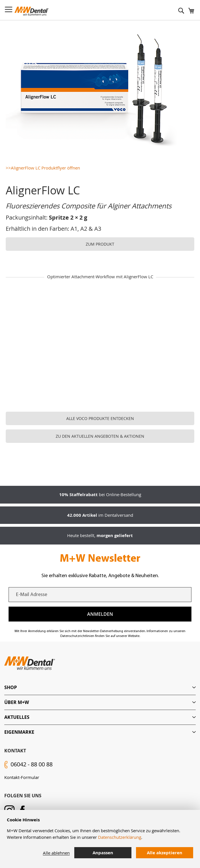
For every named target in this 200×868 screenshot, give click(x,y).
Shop (11, 687)
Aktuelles (17, 717)
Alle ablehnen (56, 853)
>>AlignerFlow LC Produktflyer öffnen (43, 168)
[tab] (100, 688)
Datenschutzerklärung (120, 837)
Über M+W (17, 702)
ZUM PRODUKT (100, 244)
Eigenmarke (19, 732)
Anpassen (103, 853)
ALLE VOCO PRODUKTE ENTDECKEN (100, 418)
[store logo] (32, 11)
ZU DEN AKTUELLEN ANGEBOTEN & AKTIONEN (100, 436)
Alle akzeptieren (165, 853)
